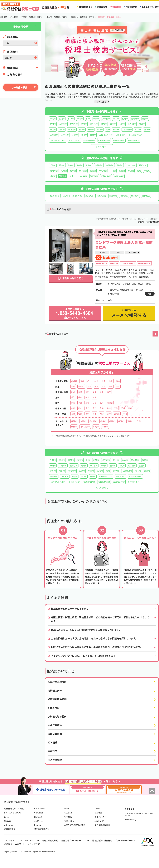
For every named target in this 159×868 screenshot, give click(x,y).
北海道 (74, 381)
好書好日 (68, 817)
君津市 (113, 124)
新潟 (73, 392)
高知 (130, 408)
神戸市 (121, 421)
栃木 (111, 386)
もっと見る (101, 147)
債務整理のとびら (42, 829)
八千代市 (106, 119)
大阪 (73, 403)
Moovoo (8, 821)
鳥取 (95, 408)
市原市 (96, 119)
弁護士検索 (102, 7)
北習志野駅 (131, 165)
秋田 (96, 381)
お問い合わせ (34, 844)
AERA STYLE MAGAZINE (75, 825)
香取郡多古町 (89, 140)
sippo (67, 809)
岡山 (80, 408)
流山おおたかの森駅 (78, 176)
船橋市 (62, 119)
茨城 (103, 386)
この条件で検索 (19, 87)
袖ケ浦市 (132, 124)
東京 (73, 386)
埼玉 (89, 386)
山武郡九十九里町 (58, 140)
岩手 (89, 381)
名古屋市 (93, 421)
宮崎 (109, 414)
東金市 (53, 129)
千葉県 (102, 252)
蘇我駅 (80, 165)
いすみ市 (65, 135)
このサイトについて (13, 840)
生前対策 (89, 196)
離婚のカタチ (10, 829)
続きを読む (144, 277)
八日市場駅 (119, 176)
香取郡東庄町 (119, 140)
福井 (109, 392)
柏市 (88, 119)
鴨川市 (84, 135)
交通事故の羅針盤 (102, 825)
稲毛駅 (62, 165)
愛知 (73, 397)
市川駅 (113, 171)
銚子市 (116, 129)
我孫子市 (74, 124)
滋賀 (102, 403)
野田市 (53, 124)
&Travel (18, 813)
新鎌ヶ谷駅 (106, 176)
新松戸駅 (143, 165)
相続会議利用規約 (50, 840)
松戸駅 (73, 171)
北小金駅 (83, 171)
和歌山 (110, 403)
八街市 (100, 129)
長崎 (87, 414)
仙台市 (74, 427)
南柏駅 (147, 171)
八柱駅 (64, 171)
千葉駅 (53, 165)
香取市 (82, 129)
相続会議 (98, 813)
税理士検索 (116, 7)
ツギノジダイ (100, 817)
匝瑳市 (75, 135)
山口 (87, 408)
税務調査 (124, 196)
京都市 (130, 421)
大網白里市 (127, 129)
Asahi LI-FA (99, 821)
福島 (118, 381)
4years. (98, 809)
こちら (112, 436)
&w (11, 813)
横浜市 (74, 421)
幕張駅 (71, 165)
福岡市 (112, 421)
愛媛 (123, 408)
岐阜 (87, 397)
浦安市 (145, 119)
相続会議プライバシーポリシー (75, 840)
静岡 (80, 397)
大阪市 (83, 421)
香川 (109, 408)
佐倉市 (125, 119)
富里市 (142, 124)
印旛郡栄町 (121, 135)
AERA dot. (39, 821)
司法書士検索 (131, 7)
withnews (8, 825)
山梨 (80, 392)
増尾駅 (53, 176)
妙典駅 (131, 171)
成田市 (84, 124)
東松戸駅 (54, 171)
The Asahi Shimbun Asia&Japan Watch (139, 814)
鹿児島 (117, 414)
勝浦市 (93, 135)
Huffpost (38, 817)
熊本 (95, 414)
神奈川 (81, 386)
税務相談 (146, 196)
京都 (87, 403)
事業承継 (113, 196)
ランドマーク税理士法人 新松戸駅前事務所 (124, 245)
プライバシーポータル (125, 840)
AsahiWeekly (130, 820)
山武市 (122, 124)
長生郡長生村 (134, 140)
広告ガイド (20, 844)
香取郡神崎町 (104, 140)
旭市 (108, 129)
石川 (102, 392)
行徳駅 (122, 171)
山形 (111, 381)
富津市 (147, 129)
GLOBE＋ (68, 813)
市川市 (80, 119)
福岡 (73, 414)
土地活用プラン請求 (150, 7)
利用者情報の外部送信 (102, 840)
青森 (82, 381)
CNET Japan (40, 809)
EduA (6, 817)
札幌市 (103, 421)
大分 (102, 414)
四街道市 (72, 129)
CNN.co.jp (39, 813)
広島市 (139, 421)
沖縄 (125, 414)
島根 (102, 408)
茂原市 (91, 129)
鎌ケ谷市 (94, 124)
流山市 (116, 119)
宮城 (103, 381)
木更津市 (63, 124)
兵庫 (80, 403)
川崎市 (96, 427)
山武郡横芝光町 (135, 135)
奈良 (95, 403)
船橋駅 (120, 165)
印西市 (104, 124)
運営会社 (8, 844)
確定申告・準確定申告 (73, 196)
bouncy (38, 825)
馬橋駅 (93, 171)
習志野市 (135, 119)
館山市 (138, 129)
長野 (87, 392)
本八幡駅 (103, 171)
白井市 (62, 129)
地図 (150, 294)
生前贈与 (135, 196)
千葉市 (53, 119)
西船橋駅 (99, 165)
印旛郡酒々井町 (106, 135)
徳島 (116, 408)
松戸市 (71, 119)
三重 (95, 397)
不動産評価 (101, 196)
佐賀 (80, 414)
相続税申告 (55, 196)
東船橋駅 (110, 165)
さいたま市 (85, 427)
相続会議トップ (86, 7)
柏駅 (139, 171)
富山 (95, 392)
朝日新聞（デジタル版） (15, 809)
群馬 (118, 386)
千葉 (96, 386)
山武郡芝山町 (74, 140)
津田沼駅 (94, 176)
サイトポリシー (32, 840)
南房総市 (54, 135)
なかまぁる (69, 821)
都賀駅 (89, 165)
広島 (73, 408)
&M (6, 813)
